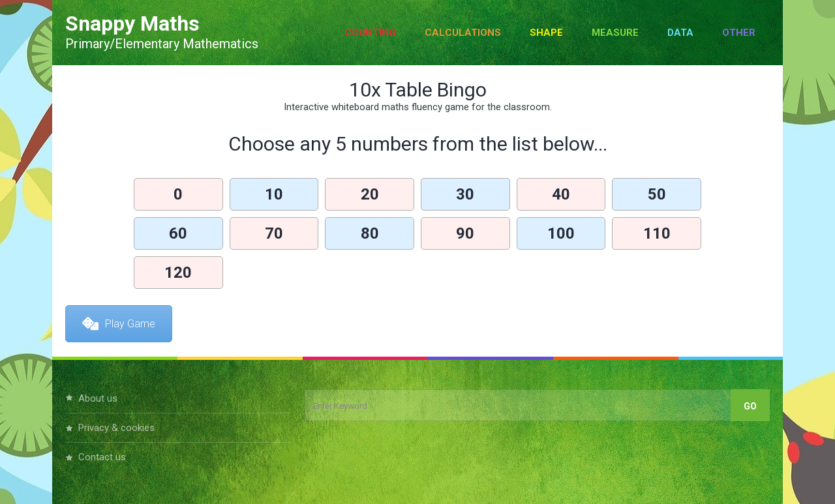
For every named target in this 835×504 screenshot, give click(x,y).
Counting (370, 33)
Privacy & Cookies (116, 428)
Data (680, 33)
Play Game (119, 324)
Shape (546, 33)
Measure (615, 33)
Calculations (463, 33)
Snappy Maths (132, 23)
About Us (98, 398)
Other (739, 33)
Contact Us (102, 457)
